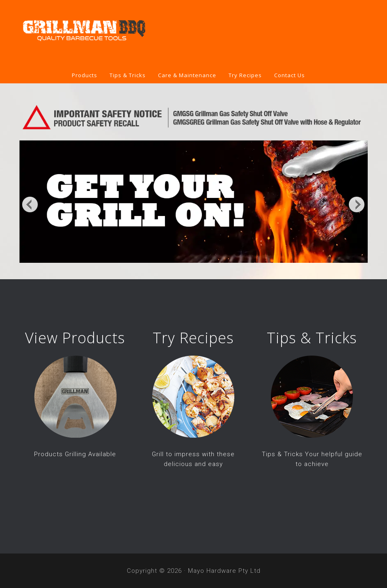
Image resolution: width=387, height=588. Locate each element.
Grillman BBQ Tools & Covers (193, 34)
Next (357, 204)
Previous (30, 204)
